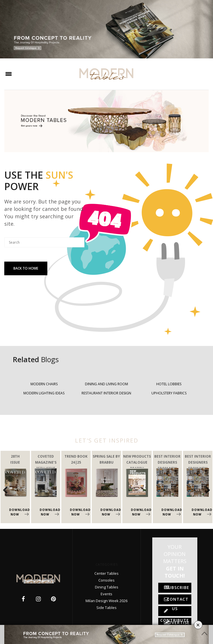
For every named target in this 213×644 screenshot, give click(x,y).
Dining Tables (107, 587)
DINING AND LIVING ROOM (106, 384)
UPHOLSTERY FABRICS (169, 393)
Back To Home (26, 268)
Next (204, 490)
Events (106, 594)
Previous (9, 490)
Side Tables (106, 608)
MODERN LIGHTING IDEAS (44, 393)
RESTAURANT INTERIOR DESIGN (106, 393)
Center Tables (106, 573)
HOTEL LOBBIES (169, 384)
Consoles (106, 580)
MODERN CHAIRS (44, 384)
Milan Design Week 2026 (106, 601)
